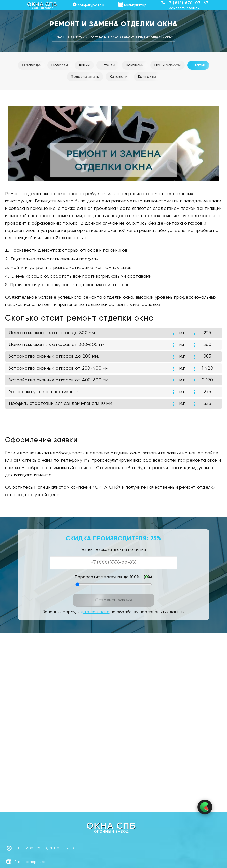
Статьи (198, 65)
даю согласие (95, 612)
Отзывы (108, 65)
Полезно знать (85, 77)
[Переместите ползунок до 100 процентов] (114, 584)
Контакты (147, 77)
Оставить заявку (113, 600)
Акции (84, 65)
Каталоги (119, 77)
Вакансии (135, 65)
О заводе (31, 65)
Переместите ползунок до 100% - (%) (113, 577)
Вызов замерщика (30, 862)
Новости (60, 65)
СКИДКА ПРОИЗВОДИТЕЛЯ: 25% (114, 539)
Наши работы (168, 65)
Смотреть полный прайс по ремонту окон (113, 422)
